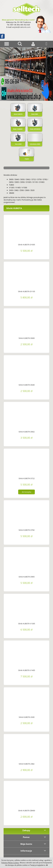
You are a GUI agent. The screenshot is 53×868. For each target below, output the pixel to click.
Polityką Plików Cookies (10, 863)
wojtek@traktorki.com (21, 27)
